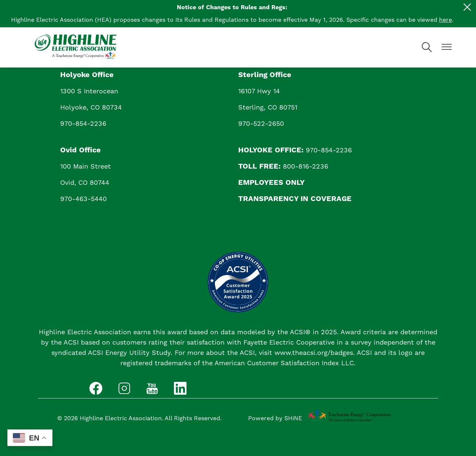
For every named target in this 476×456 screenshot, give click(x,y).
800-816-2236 (306, 167)
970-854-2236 (83, 124)
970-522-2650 (261, 124)
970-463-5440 (83, 199)
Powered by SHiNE (275, 418)
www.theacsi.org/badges (314, 353)
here (446, 20)
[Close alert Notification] (467, 7)
